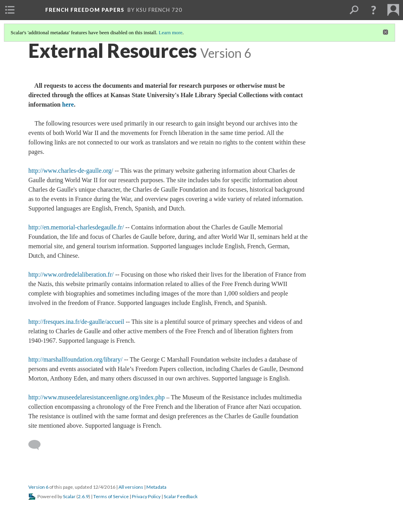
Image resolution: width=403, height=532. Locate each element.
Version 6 (38, 487)
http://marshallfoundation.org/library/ (75, 359)
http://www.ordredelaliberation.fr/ (71, 274)
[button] (373, 10)
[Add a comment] (38, 445)
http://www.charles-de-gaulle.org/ (71, 171)
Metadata (156, 487)
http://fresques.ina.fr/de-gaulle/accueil (76, 322)
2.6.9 (83, 496)
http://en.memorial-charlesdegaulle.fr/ (76, 227)
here (68, 104)
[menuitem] (10, 10)
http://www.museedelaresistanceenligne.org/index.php (97, 397)
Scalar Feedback (181, 496)
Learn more (170, 32)
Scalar (69, 496)
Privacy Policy (146, 496)
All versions (131, 487)
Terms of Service (111, 496)
